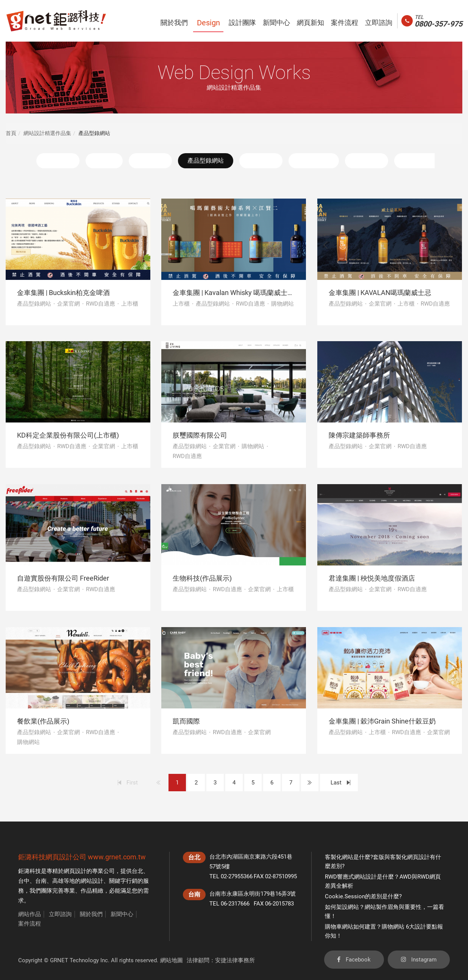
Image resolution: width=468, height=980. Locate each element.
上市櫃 (104, 161)
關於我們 (91, 914)
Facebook (354, 960)
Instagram (419, 960)
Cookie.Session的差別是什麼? (363, 896)
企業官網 (150, 161)
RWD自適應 (314, 161)
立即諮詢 (60, 914)
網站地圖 (172, 960)
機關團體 (367, 161)
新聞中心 (122, 914)
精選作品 (58, 161)
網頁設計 (75, 871)
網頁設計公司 (66, 857)
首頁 (11, 133)
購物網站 (261, 161)
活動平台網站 (422, 161)
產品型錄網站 (206, 161)
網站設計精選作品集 (47, 133)
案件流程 (30, 924)
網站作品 (30, 914)
